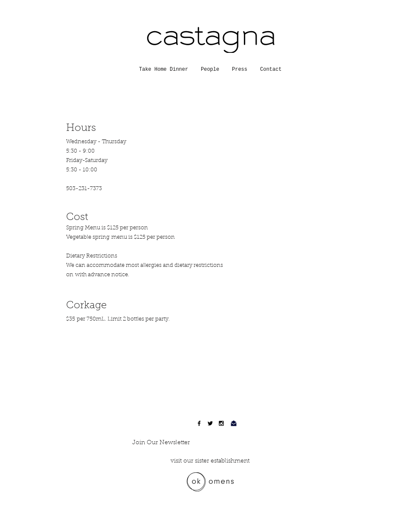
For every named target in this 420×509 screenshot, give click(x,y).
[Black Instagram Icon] (221, 423)
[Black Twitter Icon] (210, 423)
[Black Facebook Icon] (199, 423)
